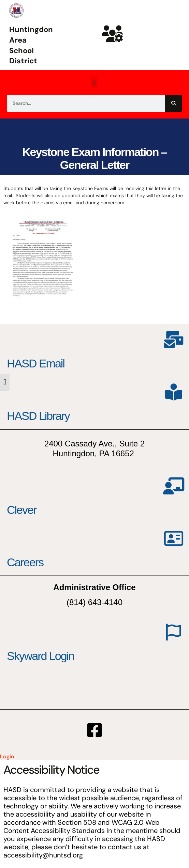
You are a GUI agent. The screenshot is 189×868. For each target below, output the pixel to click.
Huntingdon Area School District (31, 45)
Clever (21, 510)
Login (7, 756)
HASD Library (38, 416)
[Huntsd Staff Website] (112, 34)
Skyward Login (40, 656)
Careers (25, 562)
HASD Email (36, 363)
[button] (94, 82)
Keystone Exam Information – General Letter (94, 158)
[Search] (174, 103)
